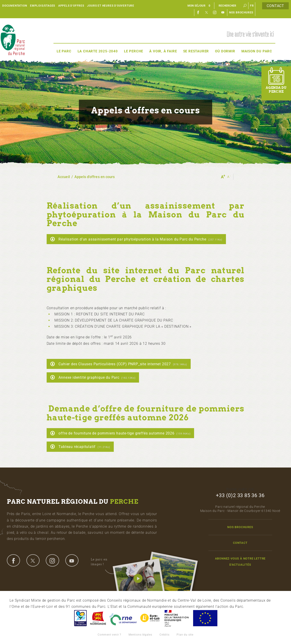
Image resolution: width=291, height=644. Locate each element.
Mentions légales (140, 635)
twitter (33, 560)
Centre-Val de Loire (80, 618)
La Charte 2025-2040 (98, 51)
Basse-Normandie (98, 618)
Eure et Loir (150, 618)
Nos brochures (241, 13)
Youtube (223, 13)
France (177, 618)
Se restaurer (196, 51)
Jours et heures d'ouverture (111, 6)
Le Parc (64, 51)
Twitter (207, 13)
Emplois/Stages (43, 6)
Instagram (215, 13)
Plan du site (185, 635)
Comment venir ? (109, 635)
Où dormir (225, 51)
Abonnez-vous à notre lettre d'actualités (240, 562)
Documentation (15, 6)
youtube (72, 560)
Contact (275, 6)
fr (252, 6)
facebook (13, 560)
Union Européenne (205, 618)
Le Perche (134, 51)
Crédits (164, 635)
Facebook (198, 13)
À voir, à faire (163, 51)
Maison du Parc (257, 51)
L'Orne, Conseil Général (123, 618)
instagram (52, 560)
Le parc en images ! (104, 562)
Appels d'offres (71, 6)
